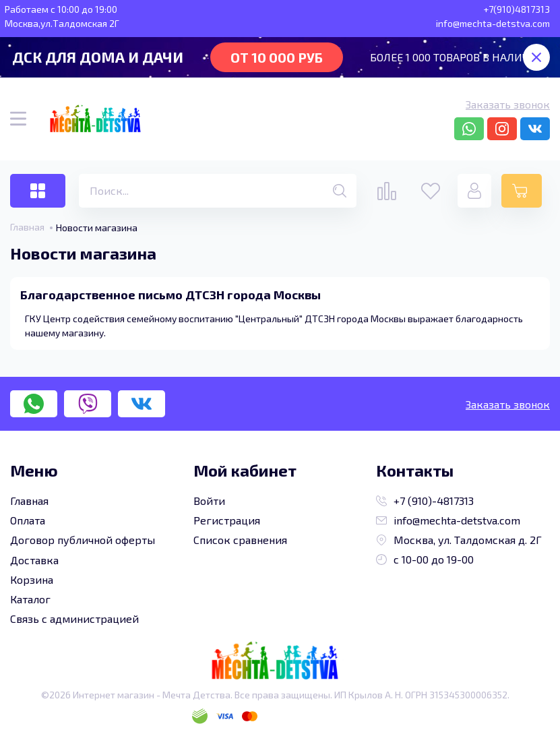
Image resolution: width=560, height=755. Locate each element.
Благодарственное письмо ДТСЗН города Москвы (170, 295)
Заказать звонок (508, 104)
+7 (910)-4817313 (425, 501)
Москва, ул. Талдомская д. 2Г (459, 540)
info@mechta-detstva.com (448, 520)
